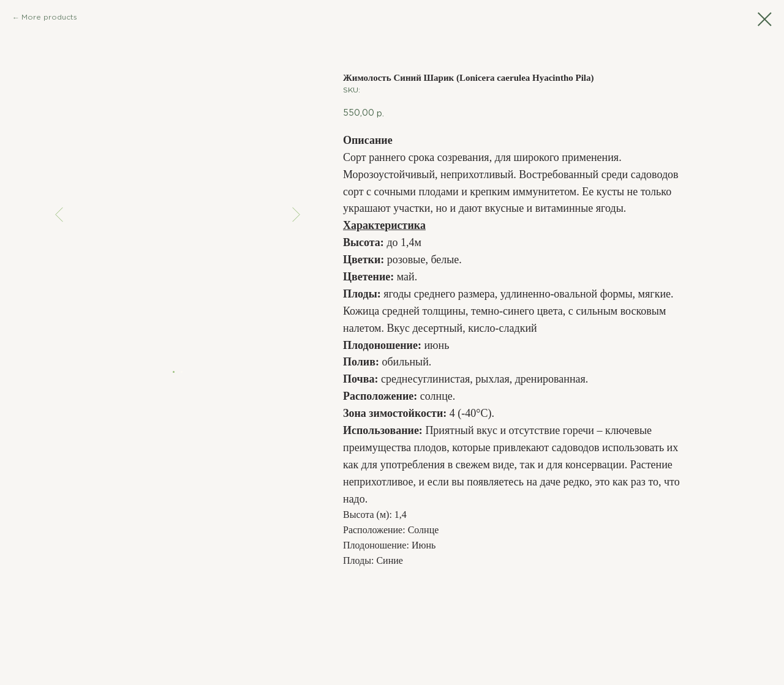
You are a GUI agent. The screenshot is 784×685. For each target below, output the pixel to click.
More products (49, 17)
